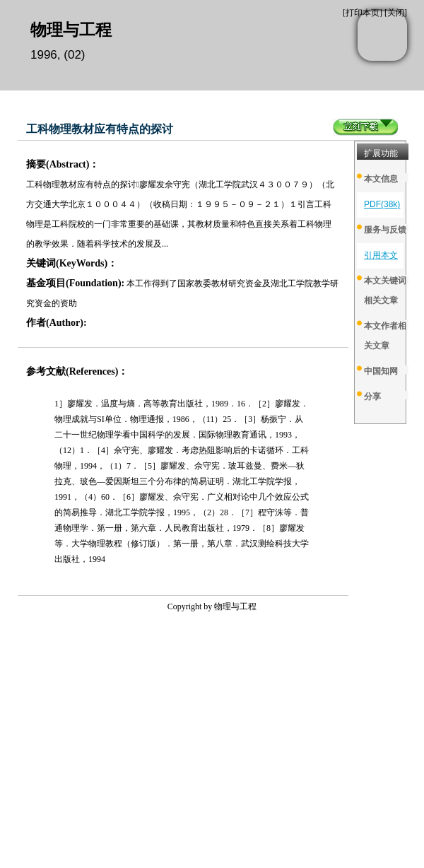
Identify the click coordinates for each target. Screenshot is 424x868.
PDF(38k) (382, 204)
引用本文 (381, 255)
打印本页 (363, 13)
